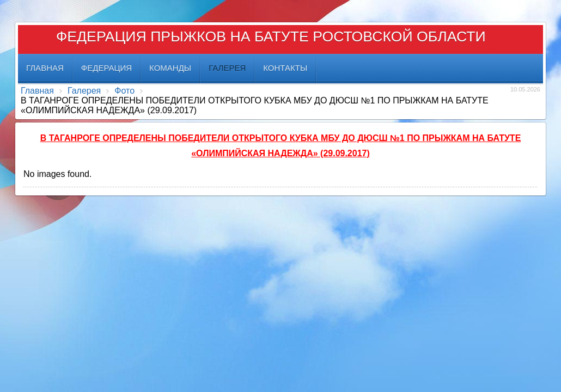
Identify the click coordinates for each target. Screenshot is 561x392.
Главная (37, 91)
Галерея (84, 91)
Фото (124, 91)
